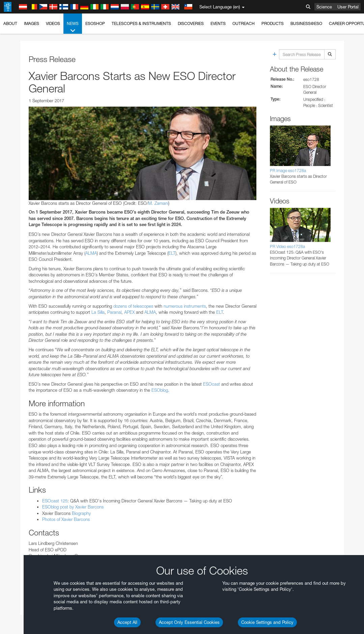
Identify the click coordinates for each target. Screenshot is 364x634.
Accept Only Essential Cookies (189, 622)
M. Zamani (158, 203)
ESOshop (95, 23)
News (73, 27)
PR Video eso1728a (287, 246)
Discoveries (191, 23)
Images (32, 23)
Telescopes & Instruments (141, 23)
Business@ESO (306, 23)
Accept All (127, 622)
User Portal (348, 7)
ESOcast (212, 384)
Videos (53, 23)
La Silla (98, 312)
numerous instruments (185, 306)
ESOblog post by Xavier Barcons (73, 507)
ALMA (91, 253)
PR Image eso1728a (288, 171)
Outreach (244, 23)
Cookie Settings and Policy (267, 622)
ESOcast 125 (55, 501)
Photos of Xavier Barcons (66, 519)
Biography (81, 513)
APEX (130, 312)
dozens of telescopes (133, 306)
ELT (172, 253)
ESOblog (160, 390)
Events (218, 23)
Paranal (114, 312)
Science (324, 7)
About (10, 23)
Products (273, 23)
